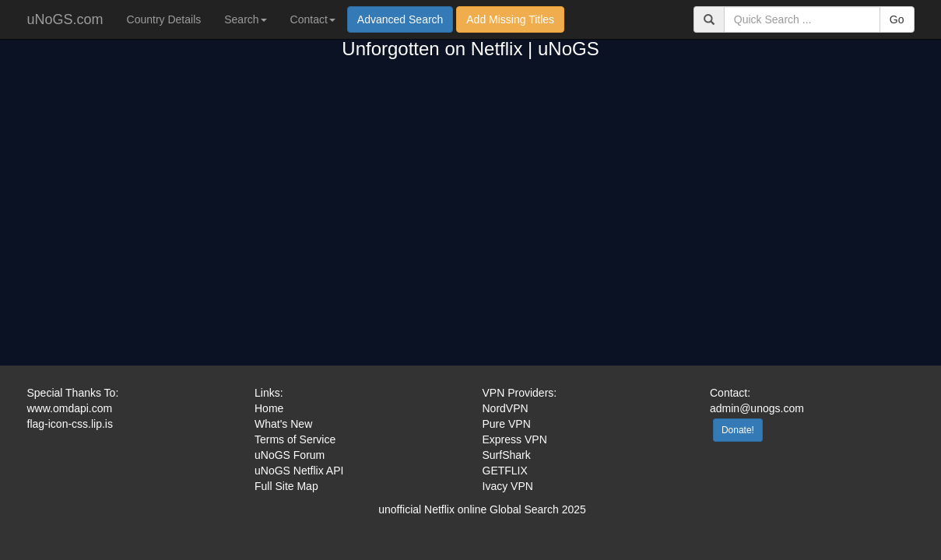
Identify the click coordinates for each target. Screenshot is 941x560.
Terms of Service (295, 439)
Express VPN (515, 439)
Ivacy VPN (508, 486)
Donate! (738, 430)
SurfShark (507, 455)
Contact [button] (313, 19)
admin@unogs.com (757, 408)
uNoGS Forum (290, 455)
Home (269, 408)
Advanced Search (400, 19)
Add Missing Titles (510, 19)
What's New (283, 424)
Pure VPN (507, 424)
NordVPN (506, 408)
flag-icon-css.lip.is (70, 424)
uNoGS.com (65, 19)
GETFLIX (505, 471)
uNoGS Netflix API (299, 471)
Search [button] (245, 19)
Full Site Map (286, 486)
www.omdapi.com (70, 408)
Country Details (164, 19)
